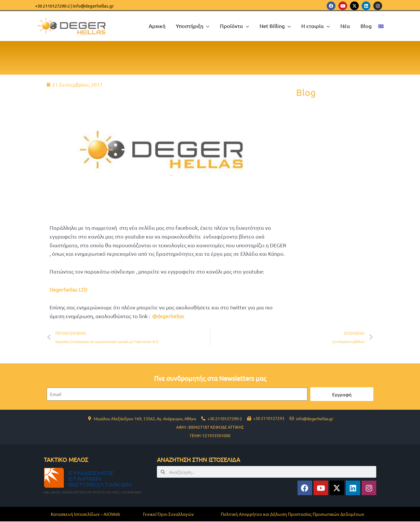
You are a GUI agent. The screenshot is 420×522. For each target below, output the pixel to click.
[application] (206, 26)
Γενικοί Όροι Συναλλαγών (168, 515)
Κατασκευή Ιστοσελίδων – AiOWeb (85, 515)
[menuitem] (381, 26)
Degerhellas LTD (69, 289)
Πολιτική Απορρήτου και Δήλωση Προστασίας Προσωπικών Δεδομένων (293, 515)
